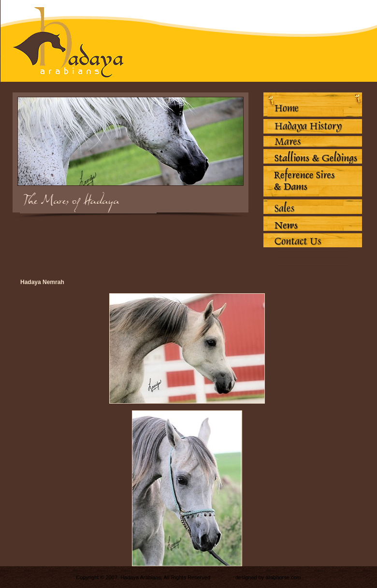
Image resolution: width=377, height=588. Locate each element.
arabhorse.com (283, 577)
